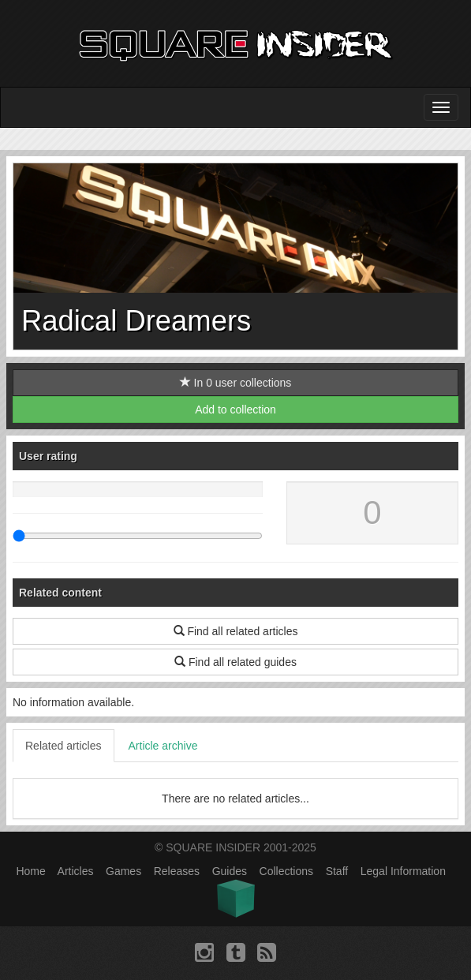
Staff (337, 871)
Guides (230, 871)
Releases (177, 871)
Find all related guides (235, 662)
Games (123, 871)
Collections (286, 871)
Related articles (64, 746)
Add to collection (235, 410)
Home (30, 871)
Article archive (163, 746)
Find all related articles (236, 631)
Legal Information (403, 871)
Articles (76, 871)
